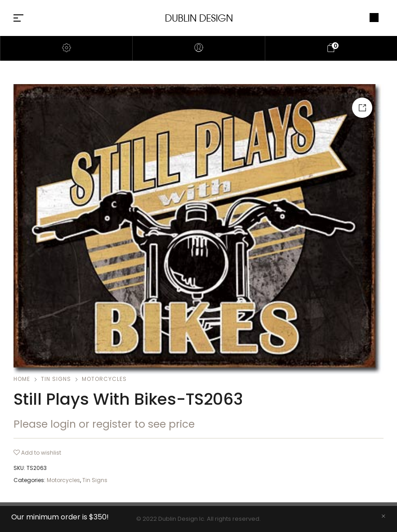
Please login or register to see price (104, 424)
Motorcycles (104, 379)
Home (22, 379)
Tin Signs (56, 379)
